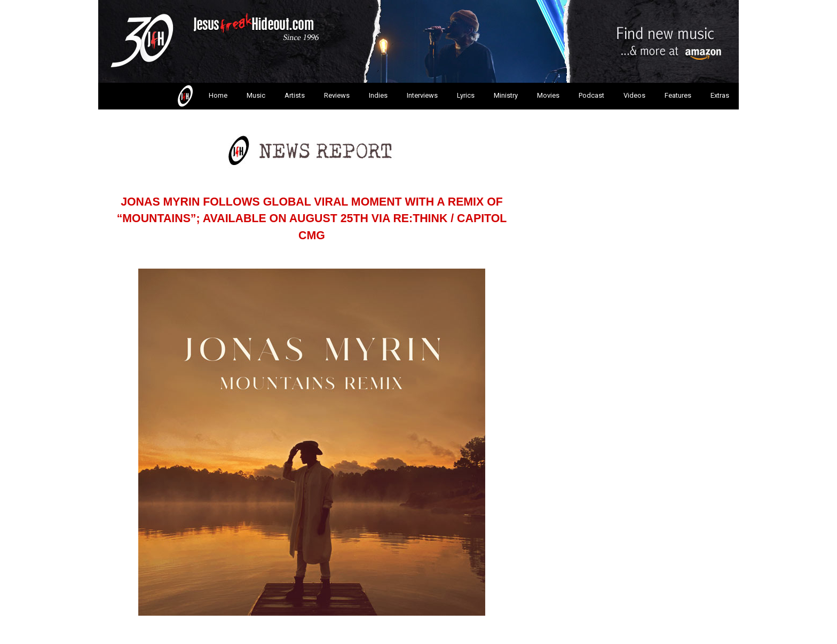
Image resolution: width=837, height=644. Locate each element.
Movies (548, 95)
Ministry (506, 95)
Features (678, 95)
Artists (295, 95)
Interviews (422, 95)
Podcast (591, 95)
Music (256, 95)
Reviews (337, 95)
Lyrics (466, 95)
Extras (720, 95)
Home (202, 96)
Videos (634, 95)
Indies (378, 95)
